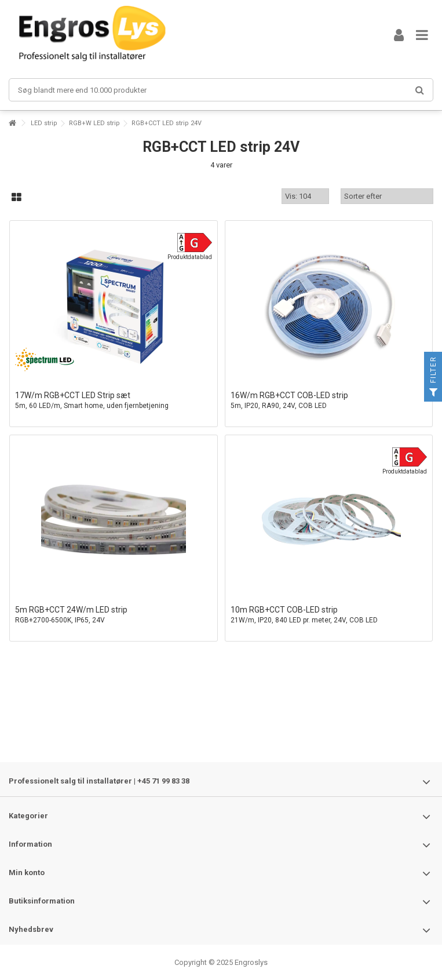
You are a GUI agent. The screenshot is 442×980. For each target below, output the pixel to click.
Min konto (27, 872)
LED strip (44, 123)
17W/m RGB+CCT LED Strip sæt (114, 401)
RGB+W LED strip (94, 123)
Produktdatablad (190, 257)
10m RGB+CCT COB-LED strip (329, 615)
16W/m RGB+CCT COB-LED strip (329, 401)
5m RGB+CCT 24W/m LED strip (114, 615)
